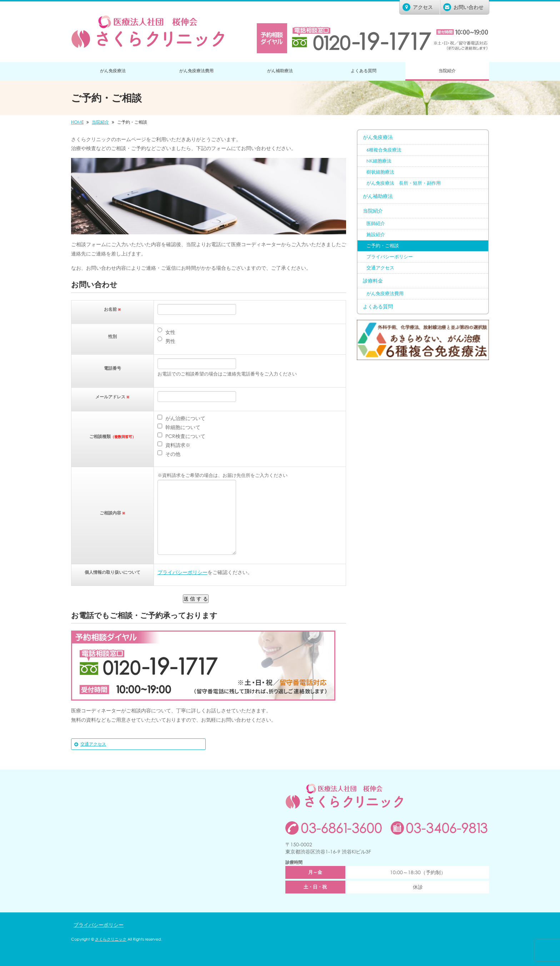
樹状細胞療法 (380, 172)
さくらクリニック (111, 939)
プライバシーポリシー (182, 572)
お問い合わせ (463, 7)
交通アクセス (93, 744)
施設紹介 (376, 235)
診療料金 (373, 281)
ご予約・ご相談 (383, 246)
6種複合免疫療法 (384, 150)
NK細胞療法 (379, 161)
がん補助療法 (280, 71)
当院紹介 (447, 71)
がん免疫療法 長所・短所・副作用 (404, 183)
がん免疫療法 (113, 71)
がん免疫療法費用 (196, 71)
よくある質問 (364, 71)
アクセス (418, 7)
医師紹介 (376, 223)
